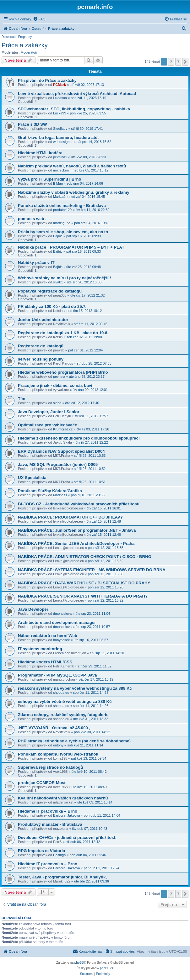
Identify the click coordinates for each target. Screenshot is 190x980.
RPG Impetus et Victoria (41, 851)
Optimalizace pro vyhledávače (47, 425)
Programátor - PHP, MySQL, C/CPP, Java (57, 675)
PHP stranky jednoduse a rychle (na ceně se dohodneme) (74, 741)
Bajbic (58, 236)
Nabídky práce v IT (36, 263)
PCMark (60, 85)
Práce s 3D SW (32, 124)
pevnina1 (60, 157)
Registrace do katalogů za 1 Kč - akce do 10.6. (63, 333)
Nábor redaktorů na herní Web (48, 636)
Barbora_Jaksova (67, 815)
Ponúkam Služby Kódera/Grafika (50, 491)
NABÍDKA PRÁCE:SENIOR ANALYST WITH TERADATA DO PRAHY (83, 596)
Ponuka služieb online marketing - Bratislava (62, 205)
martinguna (62, 223)
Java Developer (33, 609)
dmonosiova (62, 614)
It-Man (58, 183)
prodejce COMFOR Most (42, 783)
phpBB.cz (107, 968)
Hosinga (59, 855)
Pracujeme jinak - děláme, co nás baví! (56, 385)
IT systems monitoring (40, 649)
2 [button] (171, 62)
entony (58, 745)
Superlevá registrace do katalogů (50, 767)
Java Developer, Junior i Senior (49, 412)
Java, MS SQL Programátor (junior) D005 (58, 464)
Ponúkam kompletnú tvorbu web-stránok (58, 754)
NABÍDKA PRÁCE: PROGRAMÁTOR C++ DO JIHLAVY (71, 517)
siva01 (58, 282)
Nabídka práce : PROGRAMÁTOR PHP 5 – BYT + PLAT (71, 247)
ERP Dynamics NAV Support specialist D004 (61, 451)
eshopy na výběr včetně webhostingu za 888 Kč (65, 701)
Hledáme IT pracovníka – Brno (48, 811)
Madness (60, 495)
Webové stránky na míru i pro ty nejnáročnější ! (65, 278)
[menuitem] (39, 19)
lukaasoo (60, 98)
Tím (22, 399)
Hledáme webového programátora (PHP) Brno (63, 372)
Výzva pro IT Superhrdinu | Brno (50, 179)
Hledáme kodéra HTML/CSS (45, 662)
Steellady (60, 129)
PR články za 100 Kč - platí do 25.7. (52, 306)
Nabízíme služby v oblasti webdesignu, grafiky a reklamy (74, 192)
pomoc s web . (32, 219)
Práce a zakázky (25, 45)
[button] (185, 62)
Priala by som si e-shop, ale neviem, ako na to (63, 232)
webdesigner (63, 142)
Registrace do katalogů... (42, 346)
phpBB (79, 963)
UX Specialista (32, 478)
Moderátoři (29, 52)
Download (8, 37)
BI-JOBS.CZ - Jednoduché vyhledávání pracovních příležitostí (79, 504)
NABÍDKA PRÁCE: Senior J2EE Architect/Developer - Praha (76, 543)
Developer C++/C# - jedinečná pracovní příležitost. (67, 838)
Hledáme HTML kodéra (40, 153)
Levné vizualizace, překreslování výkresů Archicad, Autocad (77, 94)
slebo (57, 403)
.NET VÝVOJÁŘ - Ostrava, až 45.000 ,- (55, 728)
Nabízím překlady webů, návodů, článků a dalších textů (72, 166)
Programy (25, 37)
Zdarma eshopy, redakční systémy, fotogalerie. (64, 715)
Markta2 (59, 197)
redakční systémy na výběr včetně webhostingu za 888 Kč (75, 688)
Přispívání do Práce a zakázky (47, 80)
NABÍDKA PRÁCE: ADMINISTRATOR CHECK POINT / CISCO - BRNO (85, 557)
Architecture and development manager (57, 622)
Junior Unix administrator (43, 320)
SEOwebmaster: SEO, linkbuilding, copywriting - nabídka (74, 109)
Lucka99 (60, 113)
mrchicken (61, 170)
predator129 (62, 210)
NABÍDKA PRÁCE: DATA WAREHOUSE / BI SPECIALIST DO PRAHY (84, 583)
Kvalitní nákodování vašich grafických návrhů (63, 798)
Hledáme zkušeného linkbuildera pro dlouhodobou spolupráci (79, 438)
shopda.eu (61, 693)
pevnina (59, 377)
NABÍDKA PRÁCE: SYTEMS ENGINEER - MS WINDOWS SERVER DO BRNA (92, 570)
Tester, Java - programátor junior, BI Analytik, (62, 877)
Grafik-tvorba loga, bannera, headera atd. (58, 137)
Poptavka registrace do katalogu (50, 291)
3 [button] (178, 62)
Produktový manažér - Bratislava (50, 824)
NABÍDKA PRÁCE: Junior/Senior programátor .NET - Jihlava (77, 530)
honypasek (61, 640)
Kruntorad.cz (63, 429)
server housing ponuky (41, 359)
